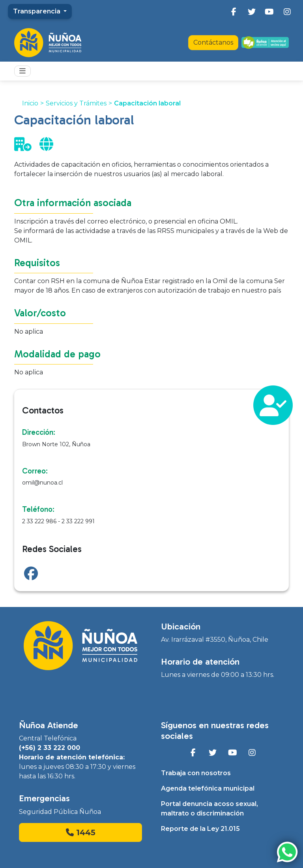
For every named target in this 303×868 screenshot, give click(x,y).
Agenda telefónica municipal (208, 788)
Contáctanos (213, 42)
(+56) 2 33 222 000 (50, 748)
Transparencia (37, 11)
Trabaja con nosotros (196, 773)
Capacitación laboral (147, 103)
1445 (81, 832)
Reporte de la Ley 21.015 (200, 829)
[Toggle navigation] (22, 71)
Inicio (30, 103)
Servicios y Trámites (76, 103)
